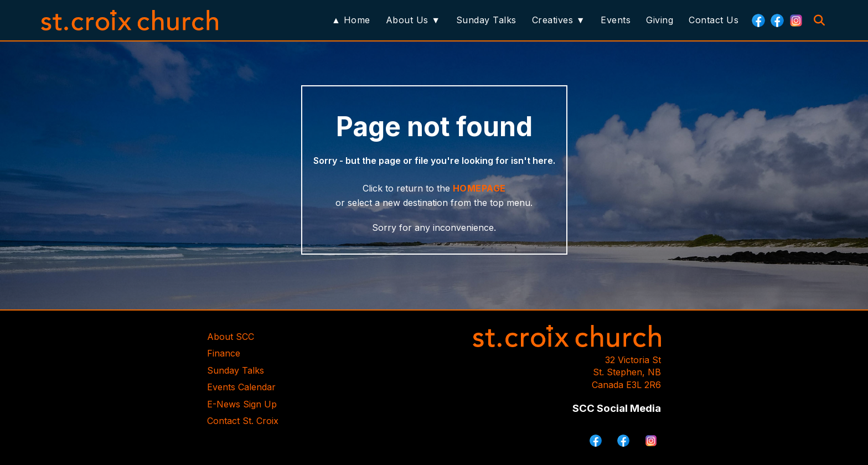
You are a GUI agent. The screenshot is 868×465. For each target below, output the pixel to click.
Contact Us (714, 20)
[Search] (819, 20)
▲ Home (351, 20)
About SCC (231, 337)
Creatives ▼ (559, 20)
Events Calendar (241, 387)
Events (616, 20)
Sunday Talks (486, 20)
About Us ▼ (413, 20)
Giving (660, 20)
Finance (224, 353)
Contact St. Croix (243, 421)
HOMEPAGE (479, 188)
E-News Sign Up (242, 404)
